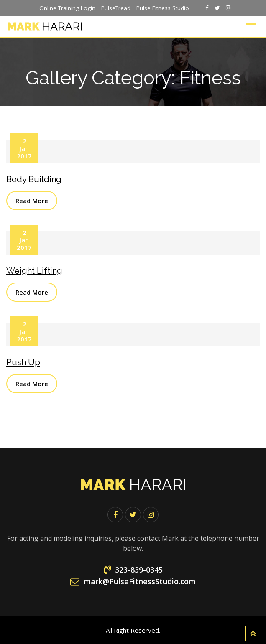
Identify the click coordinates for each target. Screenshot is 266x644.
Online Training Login (67, 8)
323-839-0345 (139, 570)
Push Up (23, 362)
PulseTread (116, 8)
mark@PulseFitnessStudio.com (140, 581)
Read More (32, 201)
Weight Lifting (34, 271)
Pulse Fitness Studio (163, 8)
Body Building (34, 179)
